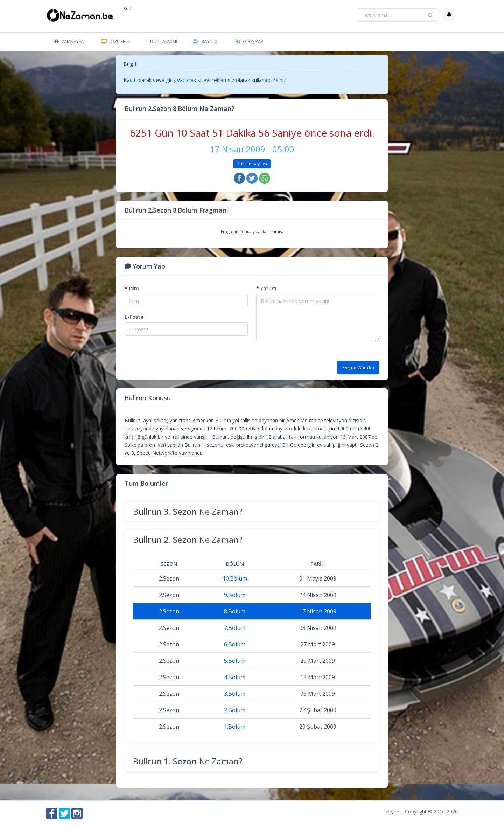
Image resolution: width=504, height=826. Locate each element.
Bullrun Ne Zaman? (188, 511)
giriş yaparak (181, 80)
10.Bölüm (235, 578)
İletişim (391, 811)
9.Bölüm (235, 595)
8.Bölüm (235, 611)
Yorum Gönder (358, 368)
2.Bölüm (235, 710)
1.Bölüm (235, 727)
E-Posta (134, 317)
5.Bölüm (235, 661)
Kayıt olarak (138, 80)
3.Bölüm (235, 694)
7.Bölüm (235, 628)
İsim (132, 288)
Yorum (266, 288)
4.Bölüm (235, 677)
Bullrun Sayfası (252, 164)
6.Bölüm (235, 644)
